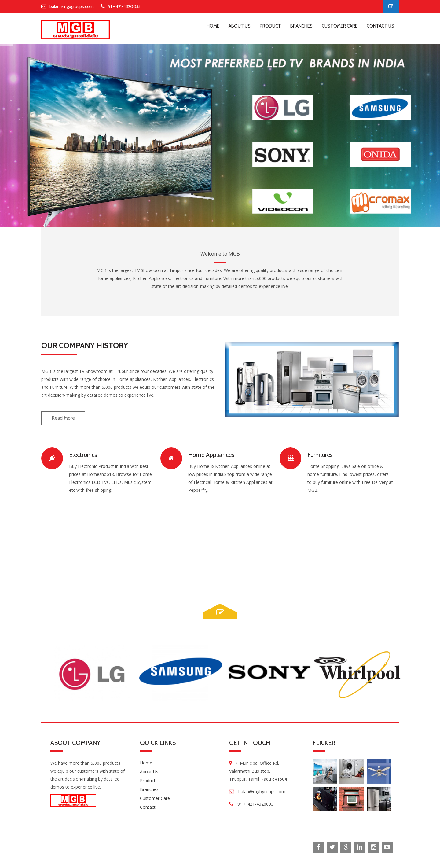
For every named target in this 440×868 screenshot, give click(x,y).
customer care (340, 26)
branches (301, 26)
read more (63, 418)
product (270, 26)
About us (149, 772)
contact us (380, 26)
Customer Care (155, 798)
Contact (148, 807)
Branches (149, 789)
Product (148, 780)
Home (146, 763)
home (213, 26)
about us (240, 26)
